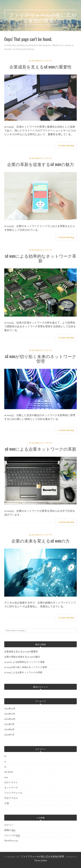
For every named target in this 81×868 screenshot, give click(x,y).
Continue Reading (66, 146)
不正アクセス (11, 798)
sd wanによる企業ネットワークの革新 (40, 449)
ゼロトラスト (11, 783)
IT (30, 61)
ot (5, 762)
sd (5, 767)
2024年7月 (9, 735)
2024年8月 (9, 730)
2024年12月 (10, 709)
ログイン (9, 825)
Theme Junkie (41, 860)
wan (6, 777)
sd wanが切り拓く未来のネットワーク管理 (40, 358)
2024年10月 (10, 719)
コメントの (12, 836)
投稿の (10, 830)
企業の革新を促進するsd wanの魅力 (40, 164)
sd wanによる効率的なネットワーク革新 (40, 258)
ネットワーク (46, 61)
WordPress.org (11, 841)
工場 (7, 803)
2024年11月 (10, 714)
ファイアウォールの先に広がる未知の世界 (42, 857)
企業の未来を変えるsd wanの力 (40, 541)
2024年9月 (9, 724)
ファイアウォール (13, 793)
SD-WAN (36, 61)
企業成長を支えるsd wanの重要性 (40, 67)
